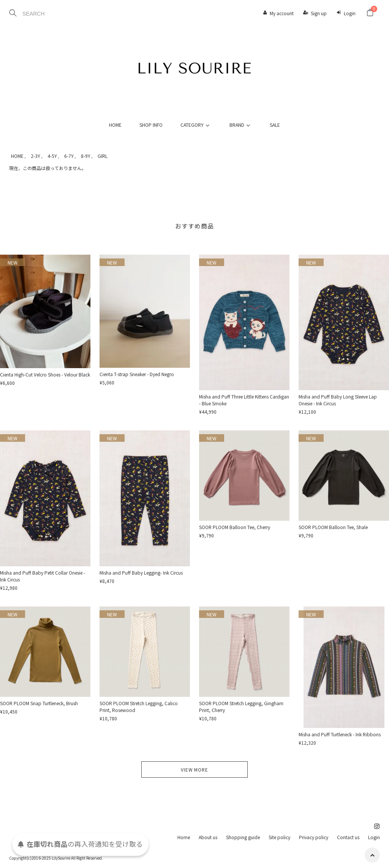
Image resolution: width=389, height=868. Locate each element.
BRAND (241, 125)
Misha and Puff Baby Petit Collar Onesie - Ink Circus (43, 576)
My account (282, 13)
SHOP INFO (151, 125)
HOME (115, 125)
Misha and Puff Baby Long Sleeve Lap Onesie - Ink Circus (338, 400)
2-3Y (36, 156)
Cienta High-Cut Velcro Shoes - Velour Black (45, 374)
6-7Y (69, 156)
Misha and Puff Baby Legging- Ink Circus (141, 573)
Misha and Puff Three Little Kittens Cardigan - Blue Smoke (244, 400)
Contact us (348, 837)
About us (208, 837)
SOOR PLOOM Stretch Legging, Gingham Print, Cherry (241, 707)
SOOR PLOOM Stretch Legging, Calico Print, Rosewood (139, 707)
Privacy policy (314, 837)
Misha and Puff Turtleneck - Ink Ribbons (340, 734)
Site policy (279, 837)
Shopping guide (243, 837)
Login (350, 13)
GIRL (103, 156)
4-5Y (52, 156)
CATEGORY (196, 125)
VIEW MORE (194, 770)
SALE (275, 125)
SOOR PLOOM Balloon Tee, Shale (333, 527)
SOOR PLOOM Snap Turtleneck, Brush (39, 703)
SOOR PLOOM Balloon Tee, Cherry (235, 527)
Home (184, 837)
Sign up (319, 13)
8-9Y (86, 156)
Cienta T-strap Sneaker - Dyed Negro (137, 374)
